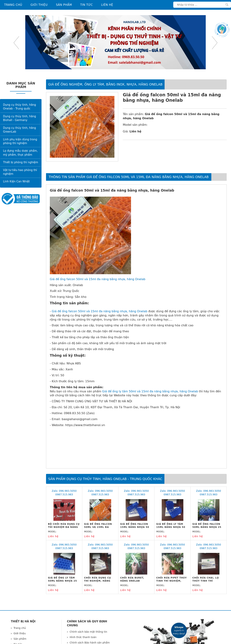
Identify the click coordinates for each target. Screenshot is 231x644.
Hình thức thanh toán (83, 637)
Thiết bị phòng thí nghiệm (21, 162)
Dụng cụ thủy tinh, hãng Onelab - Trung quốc (19, 107)
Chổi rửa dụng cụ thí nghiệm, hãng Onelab (98, 581)
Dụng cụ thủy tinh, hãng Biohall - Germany (19, 118)
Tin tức (87, 5)
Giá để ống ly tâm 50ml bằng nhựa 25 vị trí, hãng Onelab (63, 581)
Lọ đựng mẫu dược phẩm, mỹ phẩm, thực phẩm (20, 153)
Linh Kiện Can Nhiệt (16, 181)
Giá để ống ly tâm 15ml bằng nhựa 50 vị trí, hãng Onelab (171, 527)
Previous (16, 43)
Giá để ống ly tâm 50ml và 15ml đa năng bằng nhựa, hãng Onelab (150, 391)
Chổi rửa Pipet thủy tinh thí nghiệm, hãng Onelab (172, 581)
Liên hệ (107, 5)
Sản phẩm (64, 5)
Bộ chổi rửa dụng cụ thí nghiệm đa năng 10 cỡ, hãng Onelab (64, 527)
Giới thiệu (39, 5)
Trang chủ (13, 5)
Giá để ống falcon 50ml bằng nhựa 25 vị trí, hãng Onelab (207, 527)
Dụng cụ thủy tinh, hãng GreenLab (19, 130)
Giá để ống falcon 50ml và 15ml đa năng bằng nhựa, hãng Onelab (98, 279)
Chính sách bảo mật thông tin (88, 632)
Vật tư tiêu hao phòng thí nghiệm (20, 172)
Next (215, 43)
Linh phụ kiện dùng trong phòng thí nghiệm (20, 141)
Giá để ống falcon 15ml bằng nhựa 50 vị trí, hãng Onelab (135, 527)
